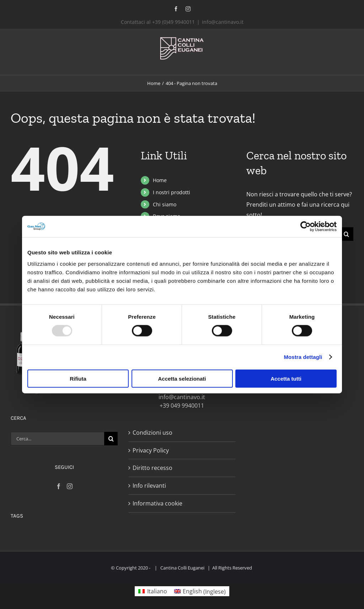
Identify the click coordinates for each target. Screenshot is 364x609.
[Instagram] (70, 486)
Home (160, 180)
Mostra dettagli (303, 357)
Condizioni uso (152, 433)
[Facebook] (59, 486)
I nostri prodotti (172, 192)
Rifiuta (78, 378)
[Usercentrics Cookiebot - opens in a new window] (306, 227)
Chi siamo (165, 204)
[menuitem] (152, 591)
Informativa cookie (157, 503)
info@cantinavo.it (223, 22)
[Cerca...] (57, 439)
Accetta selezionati (182, 378)
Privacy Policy (151, 450)
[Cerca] (347, 234)
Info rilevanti (149, 486)
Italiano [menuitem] (157, 591)
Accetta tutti (286, 378)
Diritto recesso (152, 468)
